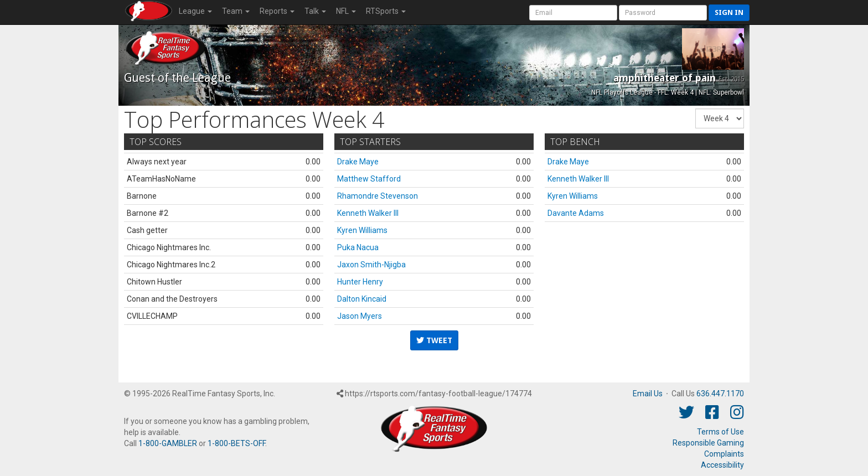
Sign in (729, 12)
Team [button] (236, 11)
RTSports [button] (386, 11)
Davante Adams (576, 213)
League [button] (195, 11)
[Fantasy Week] (720, 118)
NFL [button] (346, 11)
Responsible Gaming (708, 443)
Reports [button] (277, 11)
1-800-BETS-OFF (236, 443)
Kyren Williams (362, 230)
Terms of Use (720, 432)
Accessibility (722, 465)
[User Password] (663, 13)
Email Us (648, 394)
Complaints (724, 454)
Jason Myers (360, 316)
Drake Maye (358, 162)
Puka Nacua (358, 247)
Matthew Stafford (369, 179)
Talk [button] (315, 11)
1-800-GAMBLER (168, 443)
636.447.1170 (720, 394)
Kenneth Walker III (368, 213)
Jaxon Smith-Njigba (371, 265)
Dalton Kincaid (362, 299)
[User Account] (573, 13)
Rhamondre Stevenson (378, 196)
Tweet (434, 340)
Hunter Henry (360, 282)
